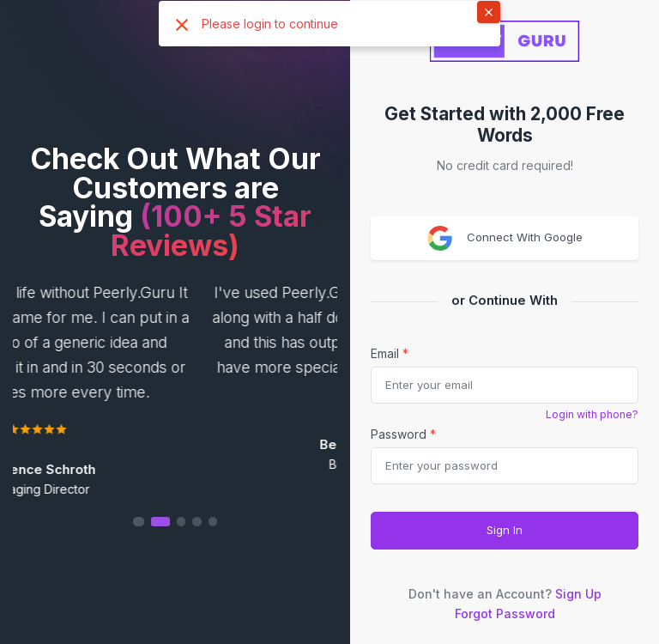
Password (403, 434)
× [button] (489, 11)
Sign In (505, 530)
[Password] (505, 466)
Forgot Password (505, 614)
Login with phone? (592, 414)
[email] (505, 386)
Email (390, 353)
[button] (175, 522)
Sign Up (578, 594)
